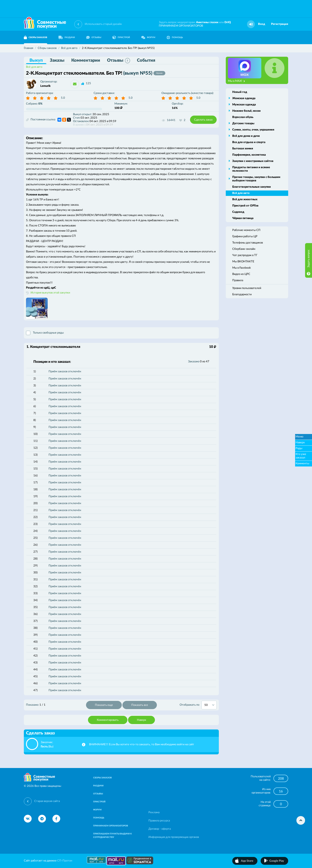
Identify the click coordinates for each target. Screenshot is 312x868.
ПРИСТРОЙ (121, 37)
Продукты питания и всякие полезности (251, 169)
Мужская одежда (244, 105)
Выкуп (36, 60)
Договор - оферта (160, 829)
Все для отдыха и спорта (249, 142)
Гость (44, 747)
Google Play (277, 861)
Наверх (141, 720)
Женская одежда (244, 98)
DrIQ (228, 22)
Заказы (57, 60)
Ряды (299, 448)
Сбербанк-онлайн (244, 249)
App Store (247, 861)
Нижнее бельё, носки (246, 111)
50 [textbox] (206, 705)
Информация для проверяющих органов (174, 837)
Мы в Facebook (242, 268)
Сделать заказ (203, 120)
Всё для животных (245, 199)
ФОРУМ (148, 37)
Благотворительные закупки (252, 187)
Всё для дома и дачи (246, 136)
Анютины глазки (207, 22)
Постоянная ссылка (41, 120)
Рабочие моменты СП (246, 230)
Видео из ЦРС (241, 274)
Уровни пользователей (247, 288)
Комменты (302, 464)
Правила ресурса (159, 821)
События (146, 60)
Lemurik (45, 86)
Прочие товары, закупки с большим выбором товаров (256, 179)
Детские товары (243, 123)
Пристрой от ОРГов (245, 206)
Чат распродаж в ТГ (245, 255)
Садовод (238, 212)
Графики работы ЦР (245, 236)
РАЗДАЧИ (67, 37)
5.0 (63, 98)
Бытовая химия (243, 149)
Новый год (240, 92)
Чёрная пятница (243, 218)
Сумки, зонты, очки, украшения (253, 130)
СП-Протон (65, 861)
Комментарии (86, 60)
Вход (262, 24)
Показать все (140, 705)
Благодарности (242, 294)
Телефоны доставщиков (248, 243)
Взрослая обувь (243, 117)
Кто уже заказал (301, 456)
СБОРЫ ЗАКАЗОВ (36, 37)
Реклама (154, 812)
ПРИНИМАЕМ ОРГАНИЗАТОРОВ (181, 26)
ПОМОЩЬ (175, 37)
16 (281, 791)
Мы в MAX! (236, 81)
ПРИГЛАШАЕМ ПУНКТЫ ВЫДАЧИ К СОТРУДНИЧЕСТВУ (112, 836)
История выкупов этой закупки (50, 293)
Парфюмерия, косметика (249, 155)
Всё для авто (34, 67)
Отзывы (119, 61)
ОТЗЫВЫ (94, 37)
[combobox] (209, 705)
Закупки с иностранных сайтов (253, 161)
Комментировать (108, 720)
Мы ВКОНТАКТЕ (243, 262)
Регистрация (280, 24)
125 (88, 83)
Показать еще (104, 705)
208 (281, 779)
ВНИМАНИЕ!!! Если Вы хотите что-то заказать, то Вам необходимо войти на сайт (142, 745)
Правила (238, 280)
